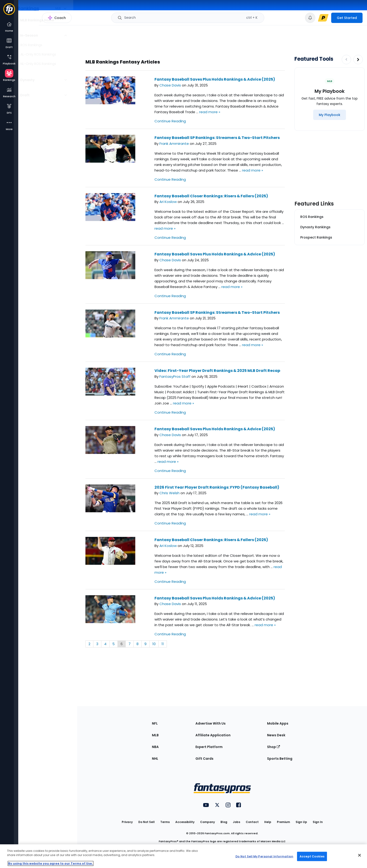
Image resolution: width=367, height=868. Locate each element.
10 (154, 644)
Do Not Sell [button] (147, 822)
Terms (165, 822)
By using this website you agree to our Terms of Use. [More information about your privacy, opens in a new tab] (51, 863)
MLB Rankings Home (42, 20)
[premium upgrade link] (323, 18)
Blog (224, 822)
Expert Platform (209, 747)
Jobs (237, 822)
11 (163, 644)
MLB (155, 735)
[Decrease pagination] (346, 60)
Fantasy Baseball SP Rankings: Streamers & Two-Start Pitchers (217, 138)
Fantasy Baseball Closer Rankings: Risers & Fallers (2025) (211, 196)
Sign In (318, 822)
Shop (273, 747)
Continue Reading (170, 121)
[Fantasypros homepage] (9, 11)
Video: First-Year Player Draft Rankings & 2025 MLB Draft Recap (217, 371)
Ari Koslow (168, 202)
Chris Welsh (169, 493)
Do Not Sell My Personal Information (264, 856)
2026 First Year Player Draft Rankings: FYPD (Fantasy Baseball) (217, 487)
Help (268, 822)
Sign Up (301, 822)
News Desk (276, 735)
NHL (155, 759)
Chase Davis (170, 85)
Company (207, 822)
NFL (155, 723)
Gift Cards (204, 759)
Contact (252, 822)
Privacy (127, 822)
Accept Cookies (312, 856)
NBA (155, 747)
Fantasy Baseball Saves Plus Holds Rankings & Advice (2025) (215, 79)
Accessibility (185, 822)
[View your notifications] (310, 18)
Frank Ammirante (174, 144)
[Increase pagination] (358, 60)
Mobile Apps (278, 723)
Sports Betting (280, 759)
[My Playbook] (330, 115)
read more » (210, 112)
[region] (183, 856)
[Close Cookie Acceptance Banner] (360, 855)
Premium (283, 822)
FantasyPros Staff (175, 376)
